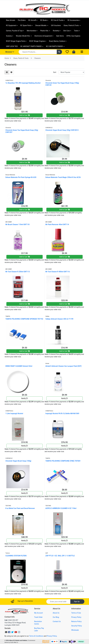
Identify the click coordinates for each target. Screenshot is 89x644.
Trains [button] (76, 31)
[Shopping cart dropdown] (74, 52)
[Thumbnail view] (7, 72)
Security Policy (77, 626)
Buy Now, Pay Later (39, 629)
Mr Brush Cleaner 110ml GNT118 (17, 224)
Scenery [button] (9, 36)
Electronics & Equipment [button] (43, 36)
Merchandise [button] (31, 31)
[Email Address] (58, 602)
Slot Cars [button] (67, 31)
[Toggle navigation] (82, 52)
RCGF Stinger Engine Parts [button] (16, 41)
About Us (56, 613)
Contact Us (57, 621)
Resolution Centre (38, 623)
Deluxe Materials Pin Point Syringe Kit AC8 (21, 177)
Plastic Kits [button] (44, 31)
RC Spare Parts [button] (26, 25)
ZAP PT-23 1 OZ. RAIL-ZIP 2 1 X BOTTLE (60, 556)
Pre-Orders (22, 20)
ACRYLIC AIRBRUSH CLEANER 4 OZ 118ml (61, 508)
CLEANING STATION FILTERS (16, 556)
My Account (38, 613)
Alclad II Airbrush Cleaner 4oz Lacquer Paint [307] (63, 366)
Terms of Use (76, 613)
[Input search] (38, 52)
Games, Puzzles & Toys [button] (14, 31)
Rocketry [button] (56, 31)
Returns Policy (76, 621)
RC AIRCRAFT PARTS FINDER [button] (31, 46)
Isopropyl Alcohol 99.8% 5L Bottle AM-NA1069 (62, 413)
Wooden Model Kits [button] (23, 36)
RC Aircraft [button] (32, 20)
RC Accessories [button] (73, 20)
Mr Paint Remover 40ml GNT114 (57, 224)
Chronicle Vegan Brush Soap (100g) (18, 461)
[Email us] (6, 632)
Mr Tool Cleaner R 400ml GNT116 (58, 272)
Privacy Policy (76, 617)
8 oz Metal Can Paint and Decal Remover (20, 508)
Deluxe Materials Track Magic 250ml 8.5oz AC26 (63, 177)
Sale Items (60, 36)
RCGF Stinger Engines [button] (37, 41)
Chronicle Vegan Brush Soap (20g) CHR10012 (62, 130)
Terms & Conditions (36, 636)
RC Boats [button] (44, 20)
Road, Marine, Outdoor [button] (57, 41)
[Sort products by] (72, 72)
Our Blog (56, 617)
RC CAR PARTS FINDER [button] (55, 46)
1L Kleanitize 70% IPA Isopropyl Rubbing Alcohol (23, 83)
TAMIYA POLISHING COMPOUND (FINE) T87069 (63, 461)
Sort (55, 72)
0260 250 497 (11, 620)
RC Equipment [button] (11, 25)
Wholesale (75, 630)
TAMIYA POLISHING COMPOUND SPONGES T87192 (24, 319)
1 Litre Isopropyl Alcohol (14, 413)
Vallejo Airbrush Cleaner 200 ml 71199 (59, 319)
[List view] (11, 72)
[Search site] (59, 52)
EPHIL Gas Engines (73, 36)
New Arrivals (11, 20)
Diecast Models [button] (41, 25)
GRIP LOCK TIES (12, 46)
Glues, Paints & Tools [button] (71, 25)
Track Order (38, 617)
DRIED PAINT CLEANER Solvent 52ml (19, 366)
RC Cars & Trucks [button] (57, 20)
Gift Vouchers (56, 25)
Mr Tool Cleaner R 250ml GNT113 (18, 272)
